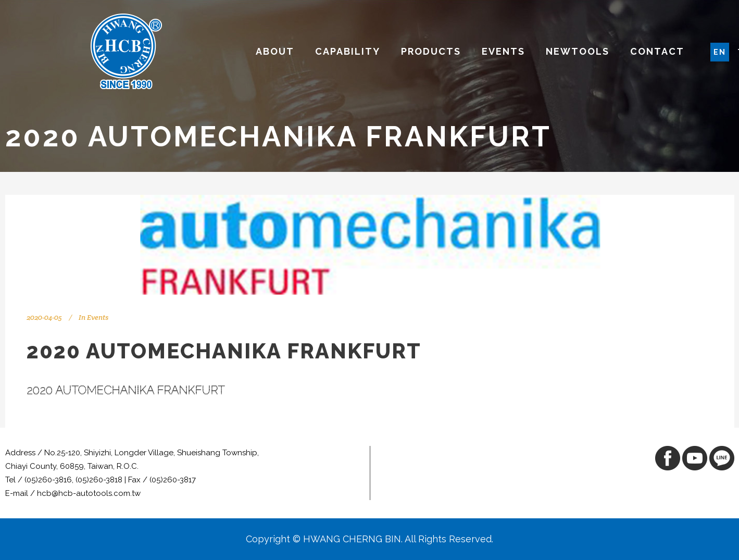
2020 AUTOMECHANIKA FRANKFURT (126, 390)
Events (98, 317)
